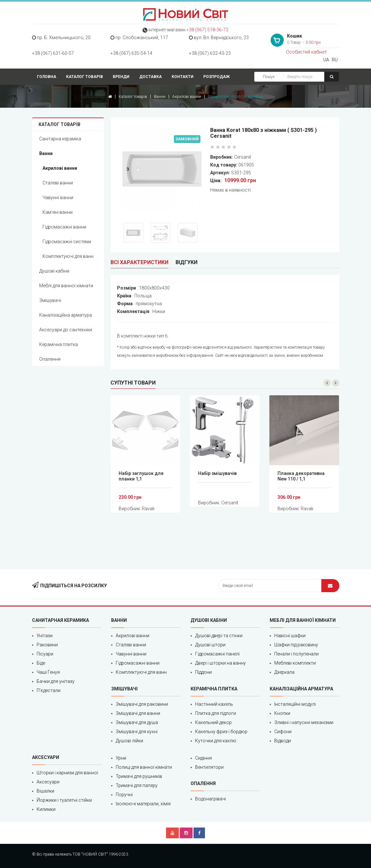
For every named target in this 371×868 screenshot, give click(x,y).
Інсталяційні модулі (295, 704)
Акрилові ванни (187, 97)
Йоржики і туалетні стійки (64, 800)
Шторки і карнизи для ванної (67, 773)
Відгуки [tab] (186, 262)
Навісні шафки (290, 636)
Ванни (160, 97)
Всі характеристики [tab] (139, 262)
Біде (41, 663)
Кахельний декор (213, 722)
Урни (121, 758)
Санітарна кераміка (60, 139)
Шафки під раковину (296, 645)
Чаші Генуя (48, 672)
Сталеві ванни (58, 183)
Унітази (45, 636)
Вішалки (45, 791)
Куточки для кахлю (216, 741)
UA (326, 60)
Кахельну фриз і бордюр (221, 732)
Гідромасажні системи (67, 242)
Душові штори (210, 645)
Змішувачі (50, 300)
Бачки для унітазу (56, 681)
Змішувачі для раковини (142, 704)
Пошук (269, 77)
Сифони (283, 732)
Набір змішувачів (217, 473)
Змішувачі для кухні (137, 732)
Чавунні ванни (58, 197)
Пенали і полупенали (296, 654)
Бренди (121, 77)
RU (335, 60)
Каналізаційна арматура (66, 315)
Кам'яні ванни (58, 212)
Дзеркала (284, 672)
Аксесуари (48, 782)
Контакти (183, 77)
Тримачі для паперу (137, 785)
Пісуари (45, 654)
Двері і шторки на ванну (220, 663)
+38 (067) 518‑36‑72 (207, 30)
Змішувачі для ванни (138, 713)
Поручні (124, 795)
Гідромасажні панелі (217, 654)
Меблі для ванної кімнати (66, 286)
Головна (47, 77)
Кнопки (282, 713)
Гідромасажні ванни (64, 227)
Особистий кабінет (306, 52)
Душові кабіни (54, 271)
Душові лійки (129, 741)
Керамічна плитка (59, 344)
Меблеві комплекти (295, 663)
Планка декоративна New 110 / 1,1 (301, 476)
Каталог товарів (84, 77)
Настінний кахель (214, 704)
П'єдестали (49, 690)
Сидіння (203, 758)
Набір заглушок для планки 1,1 (141, 476)
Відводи (283, 741)
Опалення (50, 359)
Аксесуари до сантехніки (66, 330)
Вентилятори (209, 767)
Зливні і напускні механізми (304, 722)
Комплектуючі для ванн (68, 256)
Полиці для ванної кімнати (144, 767)
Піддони (203, 672)
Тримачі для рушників (139, 776)
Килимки (46, 809)
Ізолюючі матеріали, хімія (143, 804)
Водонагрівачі (211, 799)
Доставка (151, 77)
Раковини (47, 645)
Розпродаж (217, 77)
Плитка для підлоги (216, 713)
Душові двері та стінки (219, 636)
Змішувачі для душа (137, 722)
